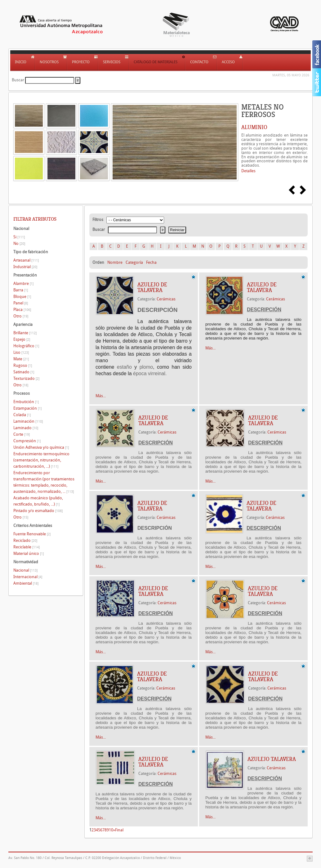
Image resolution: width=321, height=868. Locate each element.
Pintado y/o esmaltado (38, 511)
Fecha (151, 262)
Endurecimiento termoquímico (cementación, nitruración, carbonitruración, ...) (41, 460)
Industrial (25, 267)
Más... (101, 396)
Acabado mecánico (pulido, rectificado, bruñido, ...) (38, 501)
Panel (21, 303)
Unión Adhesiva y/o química (41, 447)
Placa (22, 310)
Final (119, 830)
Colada (22, 415)
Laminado (26, 428)
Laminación (28, 421)
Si (19, 237)
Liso (21, 352)
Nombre (115, 262)
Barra (21, 290)
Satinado (24, 372)
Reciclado (25, 540)
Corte (22, 434)
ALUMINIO (254, 127)
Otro (21, 316)
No (19, 243)
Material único (29, 553)
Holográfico (26, 346)
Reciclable (27, 547)
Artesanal (26, 260)
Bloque (22, 297)
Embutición (26, 402)
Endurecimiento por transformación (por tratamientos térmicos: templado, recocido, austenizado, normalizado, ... (44, 482)
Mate (21, 359)
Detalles (248, 171)
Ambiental (26, 583)
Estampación (27, 408)
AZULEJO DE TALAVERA (152, 287)
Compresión (27, 441)
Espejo (22, 339)
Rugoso (23, 365)
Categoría (134, 262)
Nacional (25, 570)
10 (111, 830)
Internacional (28, 577)
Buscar (18, 80)
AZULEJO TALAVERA (272, 759)
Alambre (23, 283)
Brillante (25, 333)
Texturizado (26, 378)
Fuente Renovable (32, 534)
